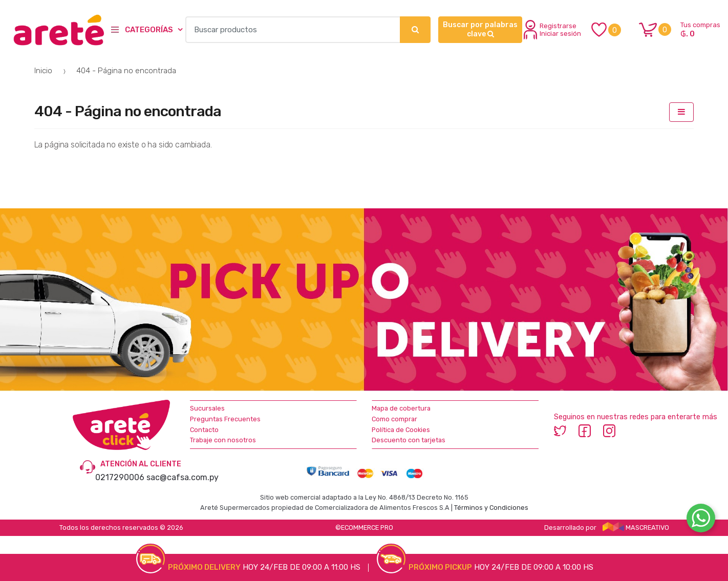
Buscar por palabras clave (480, 29)
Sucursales (207, 408)
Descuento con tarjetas (409, 440)
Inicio (43, 71)
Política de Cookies (401, 430)
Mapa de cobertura (401, 408)
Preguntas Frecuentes (225, 419)
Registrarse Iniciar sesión (552, 30)
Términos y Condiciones (491, 508)
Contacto (204, 430)
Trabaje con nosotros (223, 440)
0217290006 (120, 477)
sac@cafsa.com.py (183, 477)
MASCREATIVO (636, 528)
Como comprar (394, 419)
